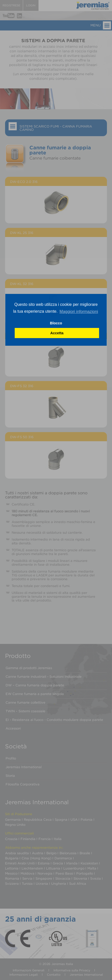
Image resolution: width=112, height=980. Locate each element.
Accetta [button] (57, 333)
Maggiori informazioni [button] (79, 312)
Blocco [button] (56, 323)
